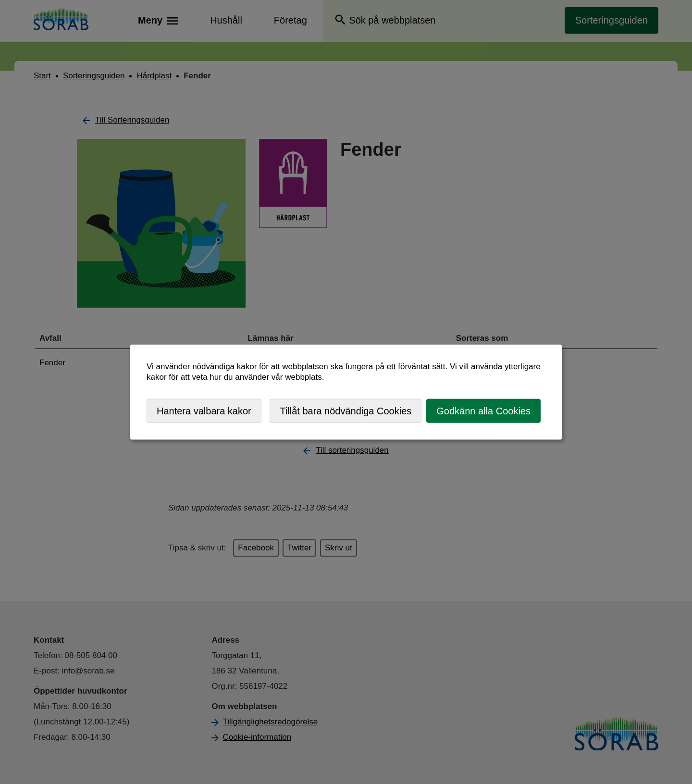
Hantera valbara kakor (204, 411)
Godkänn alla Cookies (483, 411)
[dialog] (346, 392)
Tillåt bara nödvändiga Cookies (346, 411)
